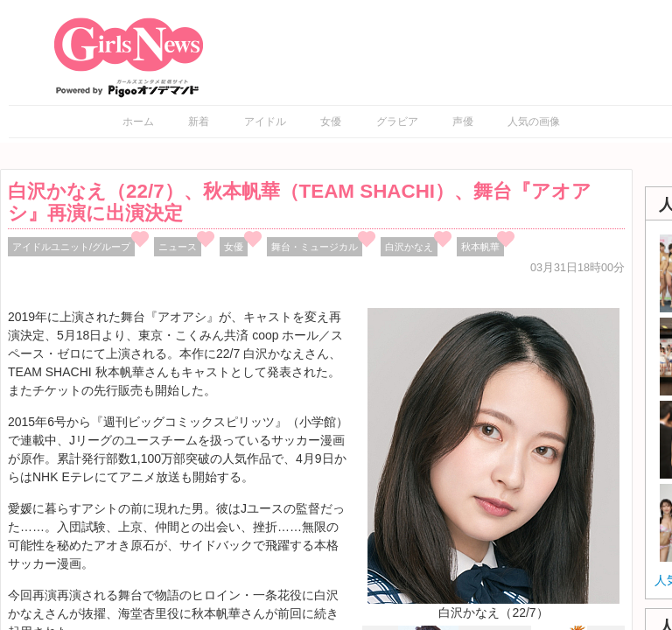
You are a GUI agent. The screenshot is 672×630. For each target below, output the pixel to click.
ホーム (138, 122)
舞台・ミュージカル (315, 247)
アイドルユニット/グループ (71, 247)
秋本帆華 (480, 247)
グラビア (397, 122)
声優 (463, 122)
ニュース (178, 247)
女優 (331, 122)
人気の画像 (534, 122)
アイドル (265, 122)
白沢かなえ (409, 247)
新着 (199, 122)
